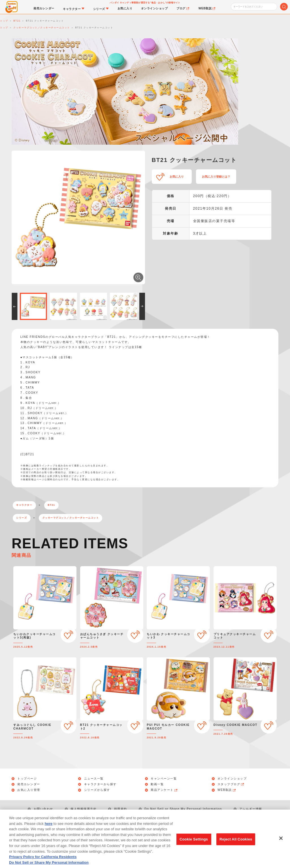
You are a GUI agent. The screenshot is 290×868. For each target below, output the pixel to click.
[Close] (281, 844)
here (49, 830)
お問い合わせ (43, 809)
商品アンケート (164, 790)
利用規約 (121, 809)
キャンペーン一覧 (164, 779)
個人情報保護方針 (84, 809)
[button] (14, 306)
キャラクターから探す (100, 784)
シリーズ (22, 518)
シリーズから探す (97, 790)
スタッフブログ (231, 784)
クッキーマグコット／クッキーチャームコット (71, 518)
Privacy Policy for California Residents (43, 863)
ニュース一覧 (94, 779)
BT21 (52, 505)
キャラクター (24, 505)
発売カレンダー (29, 784)
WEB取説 (227, 790)
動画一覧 (157, 784)
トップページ (27, 779)
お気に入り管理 (29, 790)
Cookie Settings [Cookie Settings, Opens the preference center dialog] (194, 845)
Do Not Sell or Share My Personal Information (183, 809)
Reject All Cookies (236, 845)
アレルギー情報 (251, 809)
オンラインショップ (232, 779)
